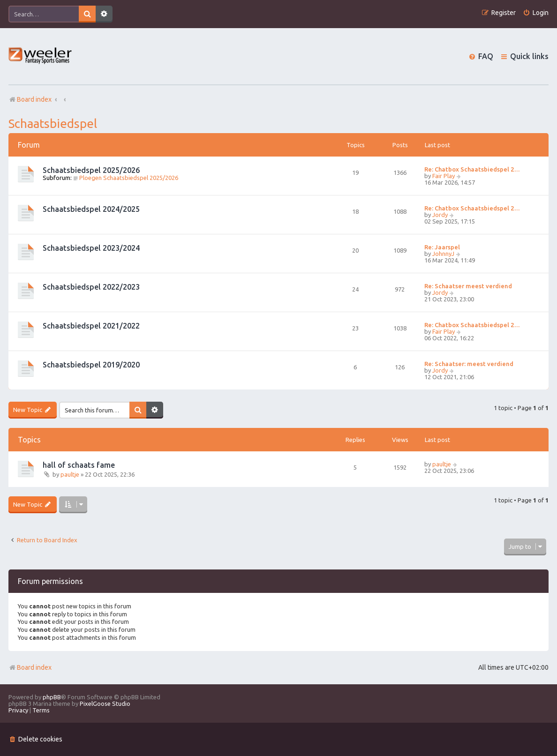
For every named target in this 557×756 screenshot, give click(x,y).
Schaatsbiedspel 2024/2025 (91, 209)
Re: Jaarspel (442, 247)
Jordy (440, 215)
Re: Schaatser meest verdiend (468, 286)
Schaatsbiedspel (53, 124)
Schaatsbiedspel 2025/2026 (91, 170)
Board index (30, 667)
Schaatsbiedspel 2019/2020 (91, 365)
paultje (70, 474)
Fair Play (444, 176)
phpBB (52, 697)
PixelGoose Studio (105, 704)
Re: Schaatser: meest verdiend (469, 364)
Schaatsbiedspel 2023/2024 (91, 248)
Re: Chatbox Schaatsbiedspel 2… (472, 169)
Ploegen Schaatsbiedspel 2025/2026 (126, 178)
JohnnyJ (443, 254)
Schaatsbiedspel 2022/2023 (91, 287)
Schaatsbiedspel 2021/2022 (91, 326)
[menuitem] (536, 13)
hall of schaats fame (79, 465)
